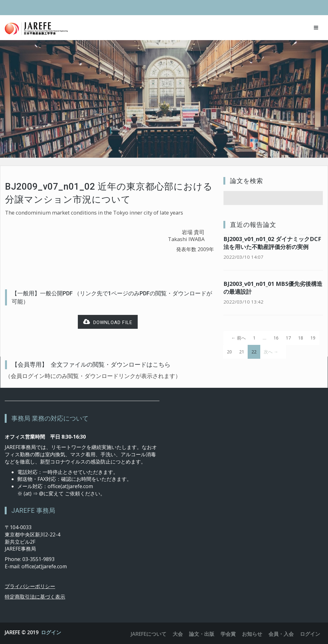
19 (313, 338)
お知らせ (252, 634)
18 (301, 338)
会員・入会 (281, 634)
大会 (178, 634)
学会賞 (228, 634)
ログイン (51, 632)
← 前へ (239, 338)
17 (288, 338)
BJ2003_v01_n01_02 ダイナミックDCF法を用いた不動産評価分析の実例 (272, 243)
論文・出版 (202, 634)
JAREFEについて (149, 634)
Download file (108, 322)
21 (242, 352)
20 (229, 352)
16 (276, 338)
